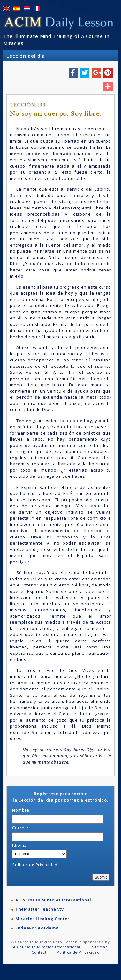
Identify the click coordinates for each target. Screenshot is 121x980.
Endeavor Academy (37, 928)
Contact (39, 952)
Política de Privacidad (35, 865)
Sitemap (100, 947)
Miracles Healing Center (42, 919)
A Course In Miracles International (53, 900)
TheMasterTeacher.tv (39, 909)
